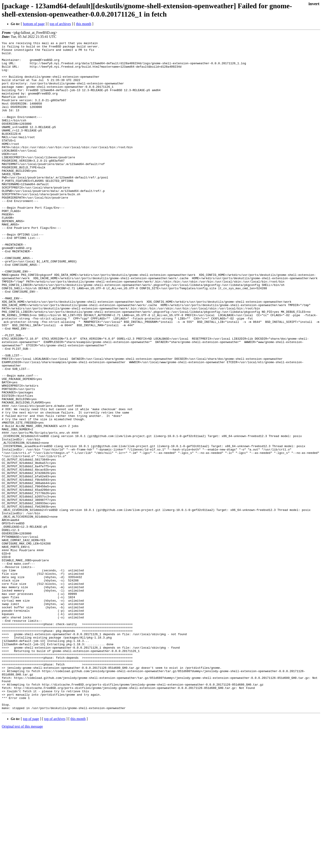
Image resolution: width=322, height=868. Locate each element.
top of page (31, 852)
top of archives (60, 24)
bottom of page (34, 24)
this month (84, 24)
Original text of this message (22, 860)
